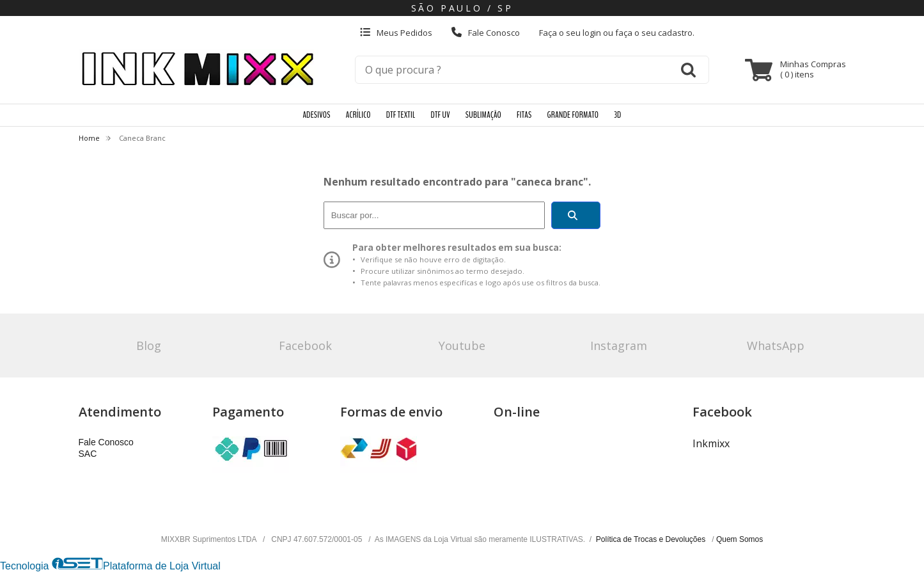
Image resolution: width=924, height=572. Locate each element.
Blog (149, 346)
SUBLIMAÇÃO (483, 115)
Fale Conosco (486, 33)
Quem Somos (740, 539)
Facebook (305, 346)
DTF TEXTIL (401, 115)
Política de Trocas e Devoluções (652, 539)
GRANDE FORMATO (573, 115)
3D (617, 115)
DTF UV (440, 115)
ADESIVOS (316, 115)
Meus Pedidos (396, 33)
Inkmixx (711, 443)
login (593, 33)
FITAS (524, 115)
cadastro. (676, 33)
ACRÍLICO (358, 115)
